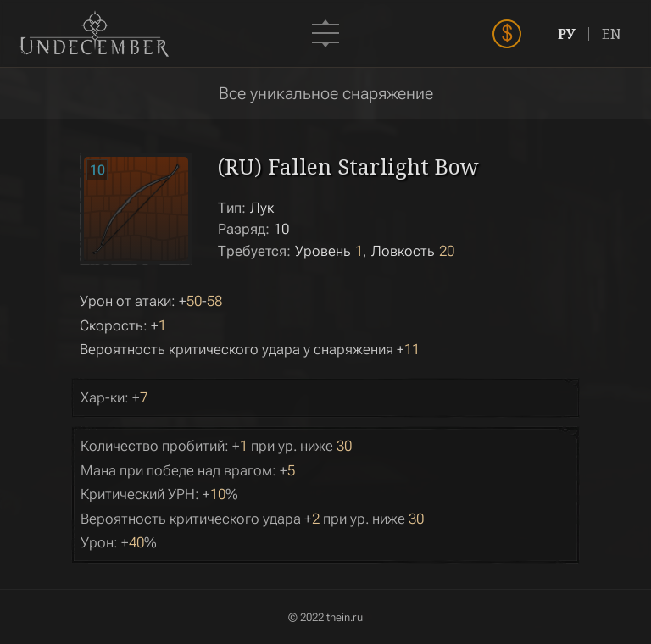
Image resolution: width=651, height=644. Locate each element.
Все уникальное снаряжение (326, 93)
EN (612, 34)
